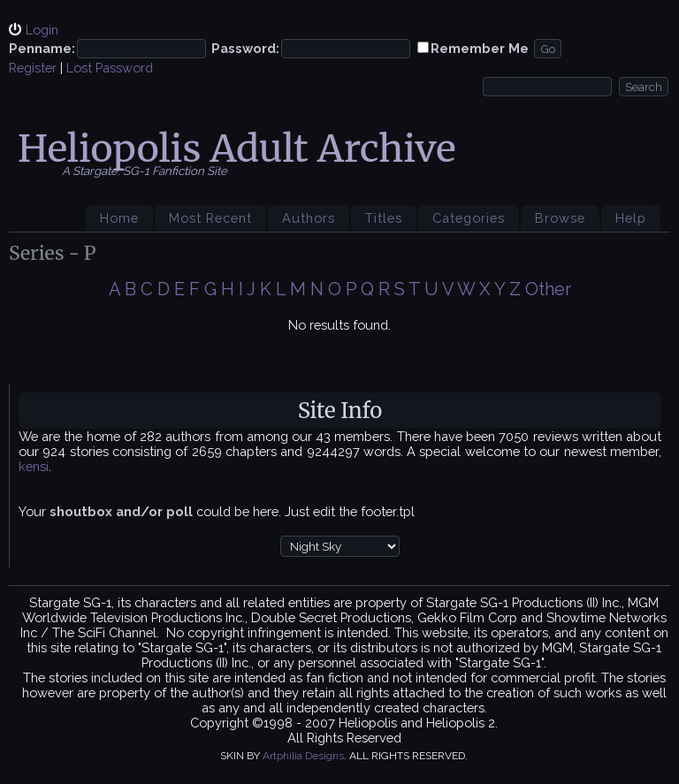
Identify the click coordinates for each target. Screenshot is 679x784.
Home (119, 218)
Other (548, 289)
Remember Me (480, 48)
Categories (469, 218)
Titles (384, 218)
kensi (34, 466)
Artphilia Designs (303, 756)
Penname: (42, 48)
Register (33, 68)
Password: (245, 48)
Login (42, 30)
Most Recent (210, 218)
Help (631, 218)
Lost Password (110, 68)
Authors (309, 218)
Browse (560, 218)
